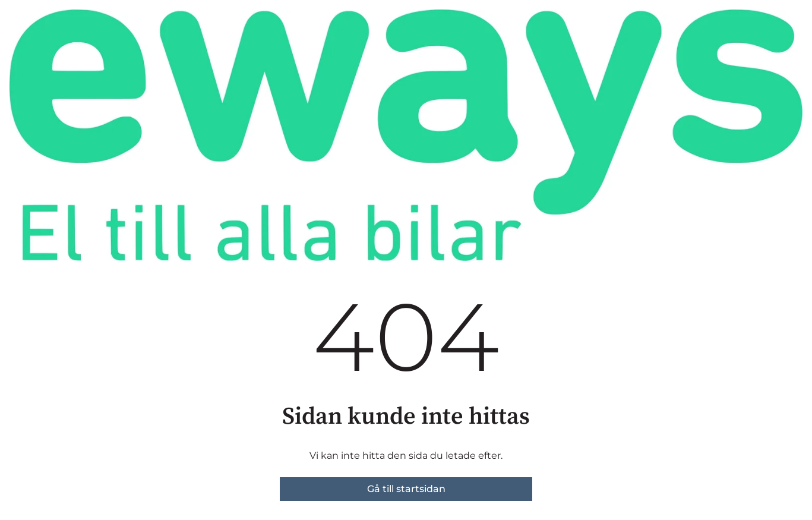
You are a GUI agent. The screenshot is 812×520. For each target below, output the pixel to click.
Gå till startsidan (406, 489)
